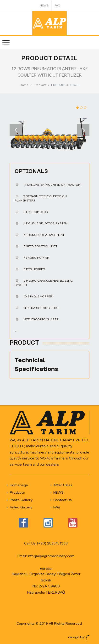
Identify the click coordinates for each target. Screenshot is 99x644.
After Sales (63, 485)
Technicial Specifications (36, 365)
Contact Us (63, 500)
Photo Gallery (21, 500)
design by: (79, 637)
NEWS (44, 6)
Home (24, 85)
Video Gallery (21, 508)
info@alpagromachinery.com (51, 556)
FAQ (57, 6)
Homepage (19, 485)
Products (40, 85)
